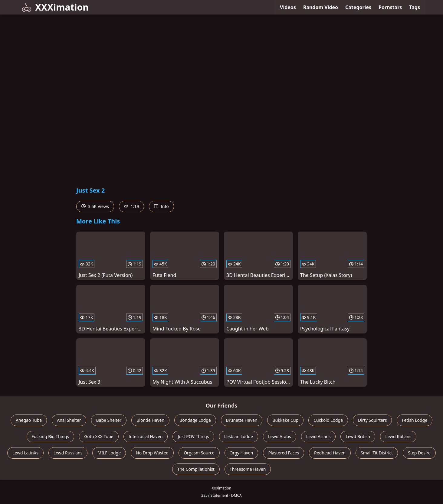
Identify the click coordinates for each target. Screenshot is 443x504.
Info (161, 206)
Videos (288, 7)
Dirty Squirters (372, 420)
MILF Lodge (109, 453)
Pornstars (390, 7)
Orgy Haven (241, 453)
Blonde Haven (150, 420)
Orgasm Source (199, 453)
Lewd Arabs (280, 436)
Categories (358, 7)
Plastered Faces (284, 453)
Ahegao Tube (29, 420)
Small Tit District (377, 453)
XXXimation (55, 7)
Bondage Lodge (195, 420)
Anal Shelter (69, 420)
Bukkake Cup (285, 420)
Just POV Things (193, 436)
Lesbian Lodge (239, 436)
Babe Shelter (109, 420)
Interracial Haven (146, 436)
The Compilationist (196, 469)
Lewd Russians (68, 453)
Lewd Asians (318, 436)
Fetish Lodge (415, 420)
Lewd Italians (398, 436)
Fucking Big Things (51, 436)
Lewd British (358, 436)
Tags (415, 7)
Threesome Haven (248, 469)
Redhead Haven (330, 453)
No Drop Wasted (152, 453)
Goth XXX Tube (99, 436)
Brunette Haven (242, 420)
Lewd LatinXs (25, 453)
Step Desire (419, 453)
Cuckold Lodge (328, 420)
